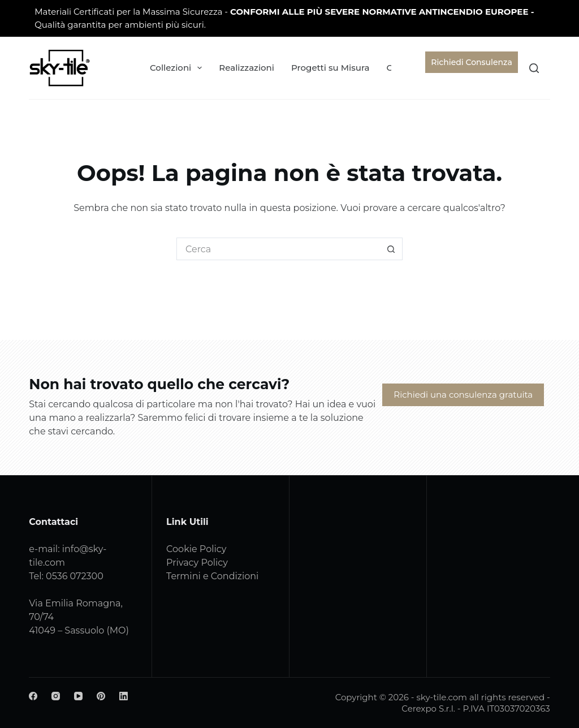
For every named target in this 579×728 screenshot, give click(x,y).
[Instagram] (56, 696)
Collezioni (178, 68)
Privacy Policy (197, 563)
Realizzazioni (247, 68)
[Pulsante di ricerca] (391, 249)
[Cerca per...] (278, 249)
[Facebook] (33, 696)
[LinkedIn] (124, 696)
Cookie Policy (196, 549)
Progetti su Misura (330, 68)
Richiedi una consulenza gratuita (463, 395)
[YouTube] (78, 696)
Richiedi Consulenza (471, 62)
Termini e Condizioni (212, 576)
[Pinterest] (101, 696)
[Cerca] (534, 68)
